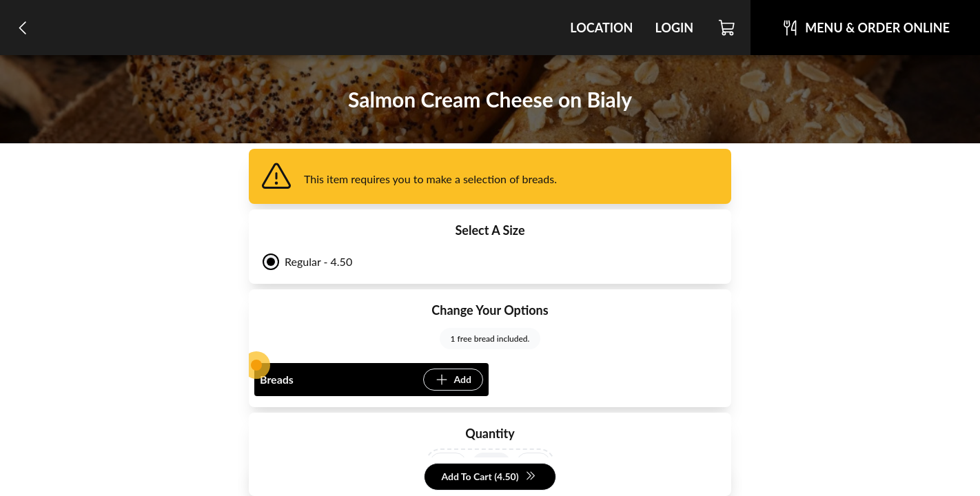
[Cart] (727, 28)
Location (601, 28)
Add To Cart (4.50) (488, 477)
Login (674, 28)
